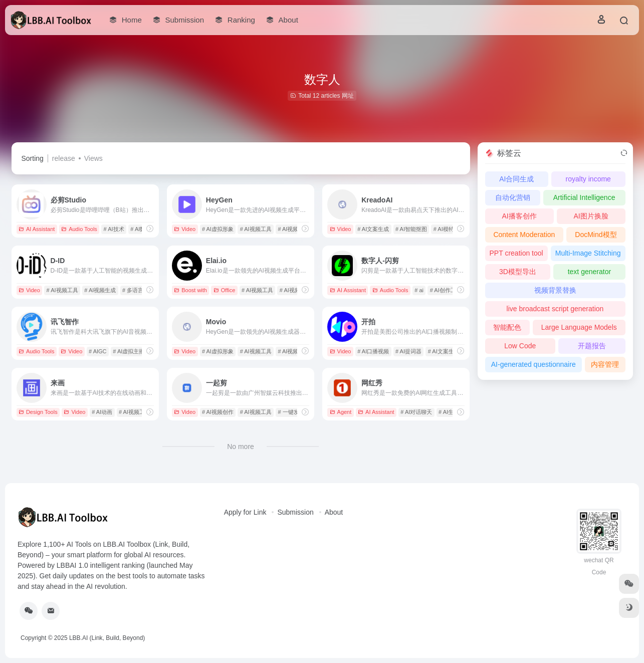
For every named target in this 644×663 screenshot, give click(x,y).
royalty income (588, 179)
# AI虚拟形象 (218, 229)
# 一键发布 (291, 412)
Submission (295, 512)
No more (241, 447)
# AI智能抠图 (411, 229)
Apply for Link (245, 512)
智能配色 (507, 327)
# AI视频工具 (256, 229)
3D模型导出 (518, 272)
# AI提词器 (408, 351)
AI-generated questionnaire (533, 364)
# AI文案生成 (373, 229)
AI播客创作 (519, 216)
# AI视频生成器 (296, 351)
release (64, 158)
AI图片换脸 (591, 216)
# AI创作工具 (446, 290)
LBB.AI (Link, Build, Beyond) (107, 638)
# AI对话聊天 (416, 412)
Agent (341, 412)
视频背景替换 (555, 290)
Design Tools (38, 412)
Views (93, 158)
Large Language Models (579, 327)
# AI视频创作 (218, 412)
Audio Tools (79, 229)
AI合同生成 (516, 179)
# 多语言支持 (138, 290)
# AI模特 (444, 229)
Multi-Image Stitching (588, 253)
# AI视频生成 (293, 229)
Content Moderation (524, 235)
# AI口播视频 (373, 351)
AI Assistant (37, 229)
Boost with (190, 290)
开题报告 (592, 346)
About (334, 512)
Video (185, 229)
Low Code (520, 346)
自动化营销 (513, 197)
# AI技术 (114, 229)
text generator (589, 272)
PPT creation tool (516, 253)
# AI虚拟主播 (129, 351)
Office (225, 290)
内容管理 (605, 364)
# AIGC (97, 351)
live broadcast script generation (555, 309)
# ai (419, 290)
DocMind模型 (596, 235)
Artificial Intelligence (584, 197)
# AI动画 (102, 412)
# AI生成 (449, 412)
